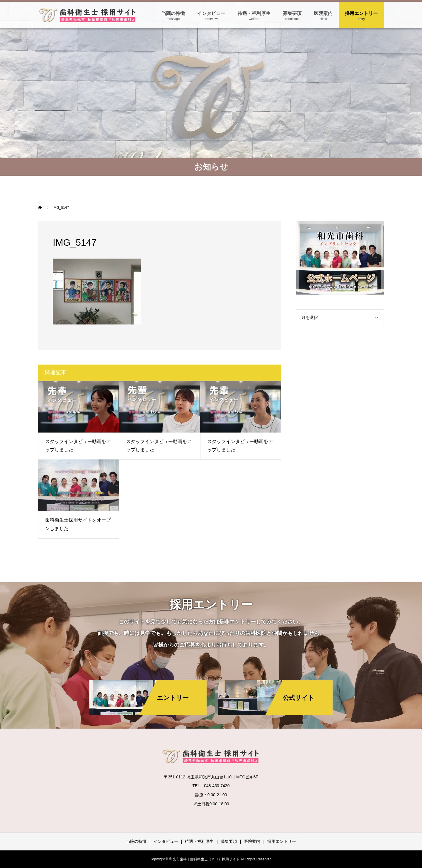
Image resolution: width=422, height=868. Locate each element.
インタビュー (211, 13)
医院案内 (323, 13)
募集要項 (292, 13)
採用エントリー (361, 13)
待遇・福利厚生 (254, 13)
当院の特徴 (173, 13)
